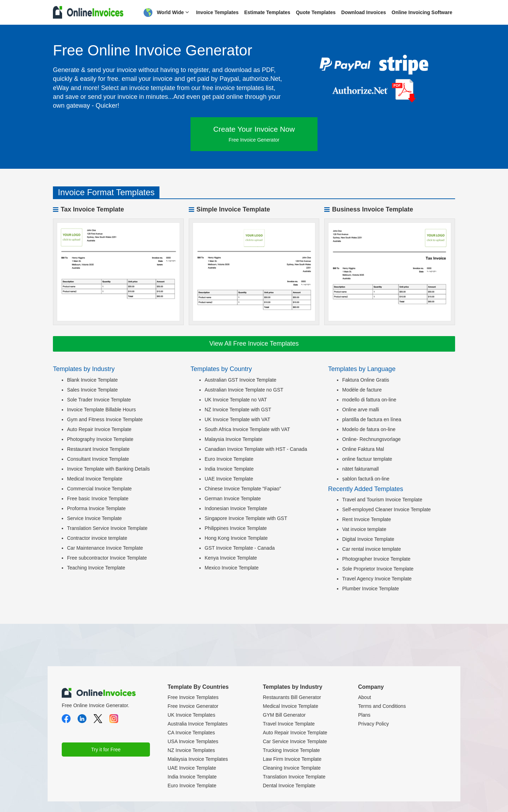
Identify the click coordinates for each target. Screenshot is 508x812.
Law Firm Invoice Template (292, 759)
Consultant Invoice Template (98, 459)
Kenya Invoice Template (231, 558)
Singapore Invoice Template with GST (246, 518)
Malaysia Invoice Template (234, 439)
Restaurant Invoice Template (98, 449)
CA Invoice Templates (191, 733)
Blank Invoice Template (92, 380)
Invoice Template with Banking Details (108, 469)
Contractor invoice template (97, 538)
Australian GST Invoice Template (240, 380)
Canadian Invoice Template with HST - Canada (256, 449)
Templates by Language (362, 369)
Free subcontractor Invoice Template (107, 558)
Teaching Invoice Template (96, 568)
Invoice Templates (217, 12)
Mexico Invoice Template (232, 568)
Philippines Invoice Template (236, 528)
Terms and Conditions (382, 706)
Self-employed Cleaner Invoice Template (386, 509)
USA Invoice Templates (193, 741)
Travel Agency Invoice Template (377, 579)
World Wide (166, 13)
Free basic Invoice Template (98, 498)
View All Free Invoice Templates (254, 344)
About (365, 697)
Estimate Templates (267, 12)
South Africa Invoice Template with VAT (247, 429)
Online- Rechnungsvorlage (371, 439)
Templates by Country (221, 369)
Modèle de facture (362, 390)
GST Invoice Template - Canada (240, 548)
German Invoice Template (233, 498)
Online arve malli (361, 410)
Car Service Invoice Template (295, 741)
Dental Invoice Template (289, 786)
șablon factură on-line (366, 479)
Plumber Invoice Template (371, 589)
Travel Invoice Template (289, 724)
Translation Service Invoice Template (107, 528)
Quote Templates (316, 12)
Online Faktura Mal (363, 449)
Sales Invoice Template (92, 390)
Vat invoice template (364, 529)
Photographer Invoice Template (376, 559)
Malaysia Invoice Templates (198, 759)
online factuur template (367, 459)
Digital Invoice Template (368, 539)
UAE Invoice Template (229, 479)
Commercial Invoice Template (99, 489)
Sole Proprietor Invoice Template (378, 569)
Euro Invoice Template (229, 459)
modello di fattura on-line (369, 400)
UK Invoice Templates (191, 715)
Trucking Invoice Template (291, 750)
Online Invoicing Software (422, 12)
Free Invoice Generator (193, 706)
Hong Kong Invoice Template (236, 538)
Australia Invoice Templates (198, 724)
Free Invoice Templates (193, 697)
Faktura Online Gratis (366, 380)
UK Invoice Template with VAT (237, 419)
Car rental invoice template (372, 549)
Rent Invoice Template (367, 519)
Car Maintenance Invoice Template (105, 548)
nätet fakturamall (361, 469)
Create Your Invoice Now (254, 134)
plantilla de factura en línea (372, 419)
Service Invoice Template (94, 518)
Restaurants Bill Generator (292, 697)
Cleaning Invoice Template (292, 768)
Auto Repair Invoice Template (99, 429)
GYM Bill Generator (284, 715)
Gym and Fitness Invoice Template (105, 419)
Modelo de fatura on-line (369, 429)
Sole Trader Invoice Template (99, 400)
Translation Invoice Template (294, 777)
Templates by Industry (84, 369)
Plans (364, 715)
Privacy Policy (373, 724)
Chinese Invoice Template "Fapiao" (243, 489)
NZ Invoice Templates (191, 750)
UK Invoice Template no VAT (236, 400)
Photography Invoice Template (100, 439)
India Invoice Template (229, 469)
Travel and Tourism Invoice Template (382, 500)
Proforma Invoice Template (96, 508)
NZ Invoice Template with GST (238, 410)
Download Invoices (364, 12)
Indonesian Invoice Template (236, 508)
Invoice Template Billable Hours (101, 410)
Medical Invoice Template (95, 479)
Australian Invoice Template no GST (244, 390)
